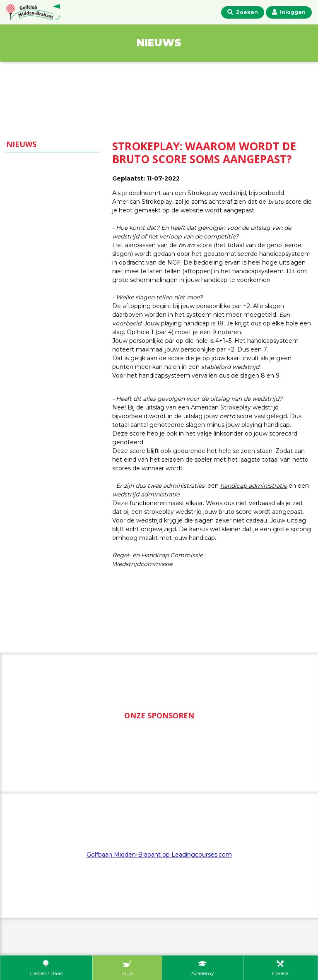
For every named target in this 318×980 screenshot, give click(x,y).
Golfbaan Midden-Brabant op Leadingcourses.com (159, 855)
